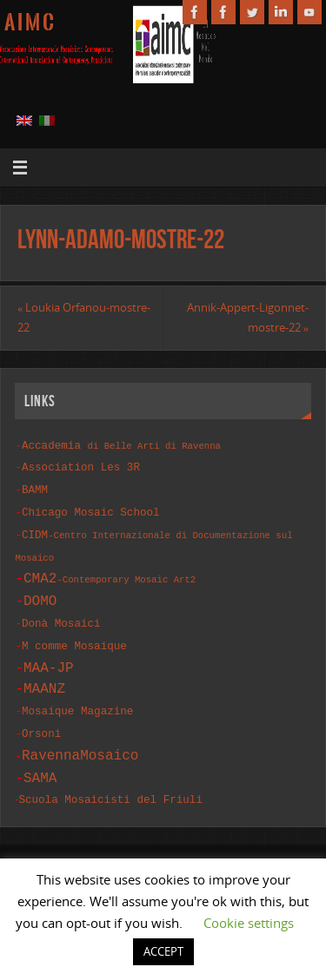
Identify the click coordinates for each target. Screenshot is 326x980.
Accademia (121, 445)
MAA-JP (49, 656)
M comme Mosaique (74, 636)
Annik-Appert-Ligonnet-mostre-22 (248, 318)
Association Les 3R (81, 466)
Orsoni (41, 720)
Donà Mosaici (61, 615)
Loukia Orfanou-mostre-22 (84, 318)
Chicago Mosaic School (91, 507)
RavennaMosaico (80, 740)
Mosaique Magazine (77, 699)
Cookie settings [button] (249, 923)
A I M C (29, 23)
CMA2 (110, 570)
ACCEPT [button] (163, 951)
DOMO (40, 593)
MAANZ (44, 677)
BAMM (35, 487)
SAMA (40, 762)
